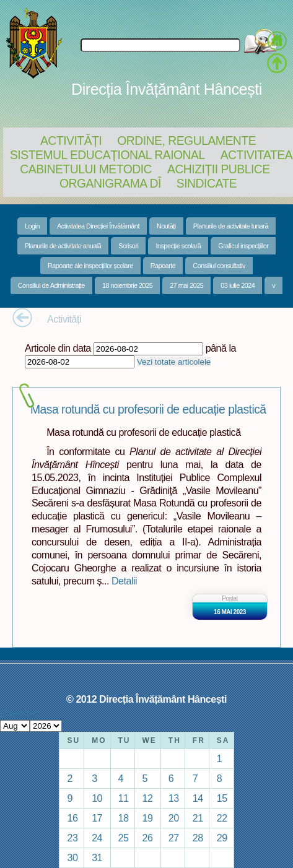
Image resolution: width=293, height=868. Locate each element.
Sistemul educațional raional (107, 155)
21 (198, 818)
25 (124, 838)
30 (72, 857)
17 (97, 818)
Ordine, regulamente (186, 141)
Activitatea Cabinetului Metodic (156, 162)
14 (198, 798)
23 (72, 838)
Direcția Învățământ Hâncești (167, 89)
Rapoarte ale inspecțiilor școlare (90, 266)
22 (222, 818)
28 (198, 838)
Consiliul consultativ (219, 266)
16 (72, 818)
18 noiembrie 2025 (127, 285)
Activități (71, 141)
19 (148, 818)
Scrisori (128, 246)
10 (97, 798)
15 (222, 798)
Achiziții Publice (219, 169)
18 (124, 818)
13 (174, 798)
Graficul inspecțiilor (243, 246)
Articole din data (58, 348)
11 (124, 798)
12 (148, 798)
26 (148, 838)
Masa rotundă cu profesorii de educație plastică (148, 410)
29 (222, 838)
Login (32, 226)
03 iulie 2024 (238, 285)
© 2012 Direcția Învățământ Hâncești (146, 699)
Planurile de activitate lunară (231, 226)
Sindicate (207, 183)
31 (97, 857)
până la (221, 348)
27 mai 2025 (186, 285)
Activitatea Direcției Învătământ (98, 226)
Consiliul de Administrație (51, 285)
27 (174, 838)
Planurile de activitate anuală (63, 246)
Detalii (124, 581)
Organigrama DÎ (110, 183)
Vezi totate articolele (174, 362)
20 (174, 818)
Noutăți (166, 226)
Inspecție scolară (178, 246)
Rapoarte (163, 266)
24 (97, 838)
